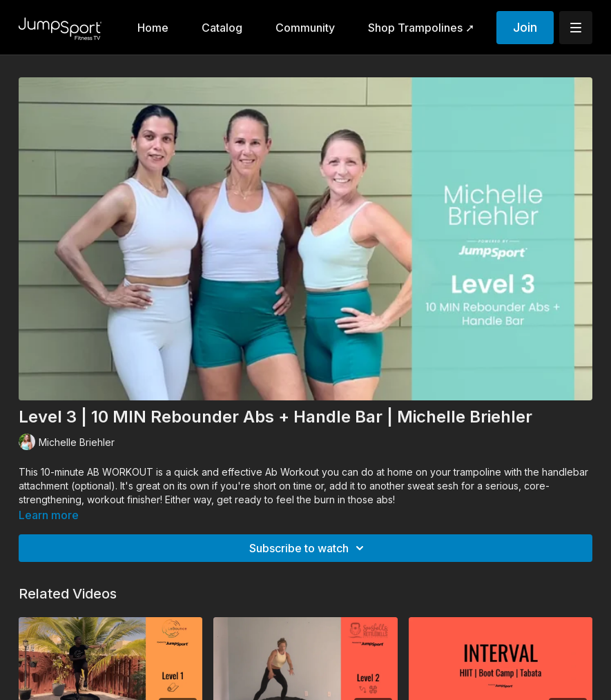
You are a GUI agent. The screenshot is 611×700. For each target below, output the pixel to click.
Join (525, 27)
